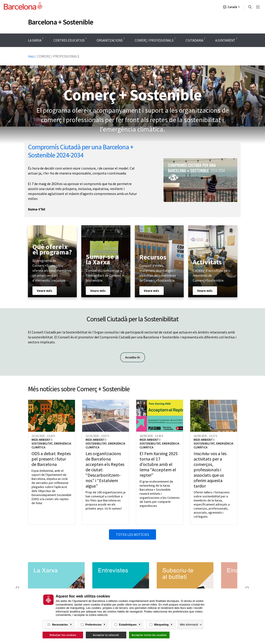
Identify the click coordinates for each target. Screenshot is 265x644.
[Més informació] (71, 625)
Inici (31, 56)
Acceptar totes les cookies (149, 635)
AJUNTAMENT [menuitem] (225, 40)
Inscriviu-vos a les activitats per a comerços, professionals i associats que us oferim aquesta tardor (210, 470)
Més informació (189, 625)
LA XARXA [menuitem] (35, 40)
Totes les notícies (132, 534)
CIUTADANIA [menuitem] (194, 40)
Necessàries (60, 625)
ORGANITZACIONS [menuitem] (110, 40)
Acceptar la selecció (106, 635)
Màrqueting (161, 625)
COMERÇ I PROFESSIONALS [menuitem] (154, 40)
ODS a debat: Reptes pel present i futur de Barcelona (51, 459)
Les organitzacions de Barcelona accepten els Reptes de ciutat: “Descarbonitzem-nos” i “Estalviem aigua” (105, 470)
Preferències (93, 625)
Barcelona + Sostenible (61, 22)
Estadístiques (128, 625)
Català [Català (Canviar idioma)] (231, 8)
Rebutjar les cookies (63, 635)
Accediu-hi (135, 357)
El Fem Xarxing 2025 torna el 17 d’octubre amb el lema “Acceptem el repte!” (159, 464)
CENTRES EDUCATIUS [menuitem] (69, 40)
